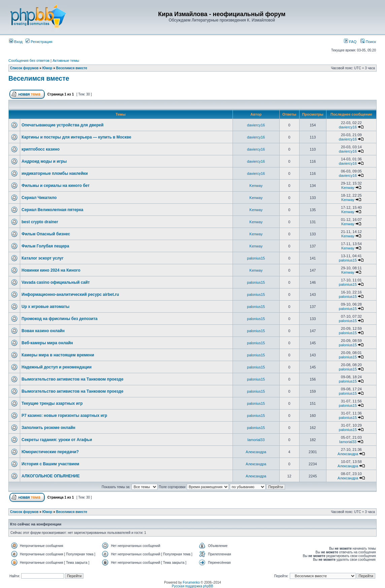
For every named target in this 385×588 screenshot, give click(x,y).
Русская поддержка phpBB (192, 586)
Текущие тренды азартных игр (52, 403)
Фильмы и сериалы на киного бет (56, 186)
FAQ (350, 42)
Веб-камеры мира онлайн (47, 343)
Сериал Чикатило (39, 198)
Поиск (368, 42)
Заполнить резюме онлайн (48, 428)
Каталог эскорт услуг (43, 258)
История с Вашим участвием (50, 464)
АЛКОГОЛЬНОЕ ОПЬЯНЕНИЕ (51, 476)
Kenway (256, 186)
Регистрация (39, 42)
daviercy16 (256, 125)
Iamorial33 (256, 440)
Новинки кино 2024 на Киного (51, 270)
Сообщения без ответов (29, 61)
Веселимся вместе (72, 68)
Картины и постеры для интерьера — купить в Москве (76, 137)
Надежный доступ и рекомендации (57, 367)
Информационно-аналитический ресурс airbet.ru (70, 295)
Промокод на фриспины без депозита (60, 319)
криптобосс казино (41, 149)
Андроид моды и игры (44, 161)
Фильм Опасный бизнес (46, 234)
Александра (256, 452)
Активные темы (66, 61)
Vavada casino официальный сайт (56, 282)
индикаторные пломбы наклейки (55, 173)
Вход (16, 42)
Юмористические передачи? (50, 452)
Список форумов (24, 68)
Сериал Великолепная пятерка (52, 210)
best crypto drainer (40, 222)
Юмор (47, 68)
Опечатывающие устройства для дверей (63, 125)
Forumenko (191, 582)
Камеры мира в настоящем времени (58, 355)
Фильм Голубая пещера (45, 246)
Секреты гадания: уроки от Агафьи (57, 440)
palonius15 (256, 258)
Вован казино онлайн (43, 331)
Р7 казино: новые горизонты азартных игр (64, 416)
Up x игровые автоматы (45, 307)
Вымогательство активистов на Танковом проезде (73, 379)
